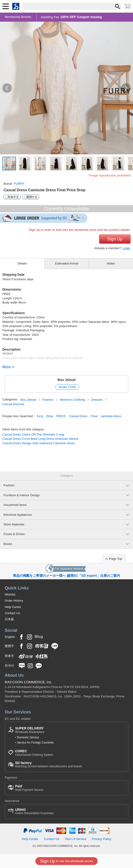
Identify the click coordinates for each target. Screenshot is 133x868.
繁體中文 (32, 197)
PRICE (61, 416)
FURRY (19, 184)
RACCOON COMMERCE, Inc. (29, 682)
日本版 (9, 619)
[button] (7, 88)
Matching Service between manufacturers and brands (49, 765)
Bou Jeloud (66, 380)
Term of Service (76, 839)
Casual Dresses (13, 404)
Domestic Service (28, 737)
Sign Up (115, 239)
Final (94, 416)
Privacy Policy (102, 839)
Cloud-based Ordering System (34, 753)
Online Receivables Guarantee (34, 811)
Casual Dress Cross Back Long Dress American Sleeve (40, 439)
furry (40, 416)
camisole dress (111, 416)
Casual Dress (78, 416)
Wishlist (10, 594)
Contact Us (12, 613)
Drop (50, 416)
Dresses (97, 400)
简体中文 (13, 197)
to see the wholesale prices (66, 861)
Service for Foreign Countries (35, 743)
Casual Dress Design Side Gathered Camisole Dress (39, 443)
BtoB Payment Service (29, 788)
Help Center (13, 607)
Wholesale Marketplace (30, 730)
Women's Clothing (73, 400)
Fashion (48, 400)
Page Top (116, 559)
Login (126, 248)
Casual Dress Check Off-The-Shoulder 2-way (33, 434)
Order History (14, 601)
